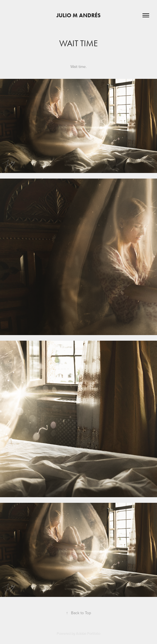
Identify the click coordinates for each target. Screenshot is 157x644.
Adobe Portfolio (88, 633)
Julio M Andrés (78, 15)
